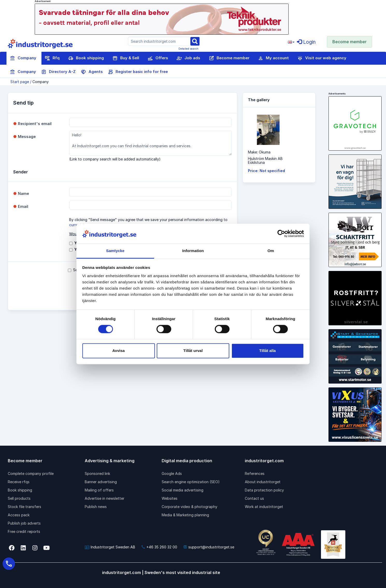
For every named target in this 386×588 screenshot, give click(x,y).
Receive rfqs (19, 482)
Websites (170, 498)
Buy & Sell (126, 58)
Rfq (52, 58)
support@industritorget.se (209, 547)
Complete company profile (31, 473)
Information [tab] (193, 251)
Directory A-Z (58, 72)
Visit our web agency (322, 58)
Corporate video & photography (190, 507)
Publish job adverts (24, 523)
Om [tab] (271, 251)
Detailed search (188, 49)
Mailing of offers (99, 490)
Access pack (19, 515)
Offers (158, 58)
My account (273, 58)
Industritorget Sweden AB (110, 547)
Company (23, 58)
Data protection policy (264, 490)
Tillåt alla (268, 351)
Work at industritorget (264, 507)
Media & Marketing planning (185, 515)
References (255, 473)
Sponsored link (97, 473)
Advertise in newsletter (105, 498)
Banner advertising (101, 482)
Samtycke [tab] (115, 251)
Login (306, 42)
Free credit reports (24, 531)
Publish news (96, 507)
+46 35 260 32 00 (159, 547)
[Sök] (195, 41)
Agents (92, 72)
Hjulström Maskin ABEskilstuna (265, 160)
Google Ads (172, 473)
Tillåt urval (193, 351)
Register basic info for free (138, 72)
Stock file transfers (24, 507)
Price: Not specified (266, 171)
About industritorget (263, 482)
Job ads (188, 58)
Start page (20, 82)
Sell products (19, 498)
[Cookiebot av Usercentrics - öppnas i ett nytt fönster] (281, 234)
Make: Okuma (259, 152)
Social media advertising (183, 490)
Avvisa (119, 351)
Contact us (254, 498)
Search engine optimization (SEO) (191, 482)
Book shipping (86, 58)
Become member (349, 42)
